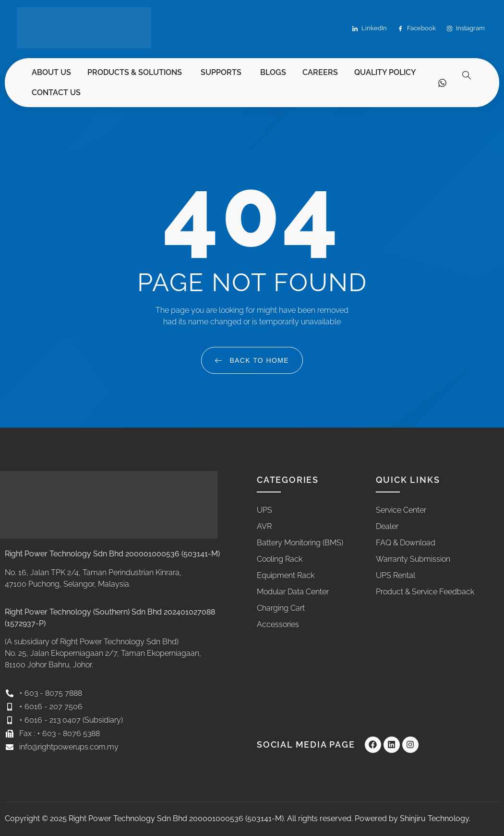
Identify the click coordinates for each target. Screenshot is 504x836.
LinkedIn (370, 29)
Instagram (466, 29)
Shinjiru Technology (434, 818)
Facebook (417, 29)
